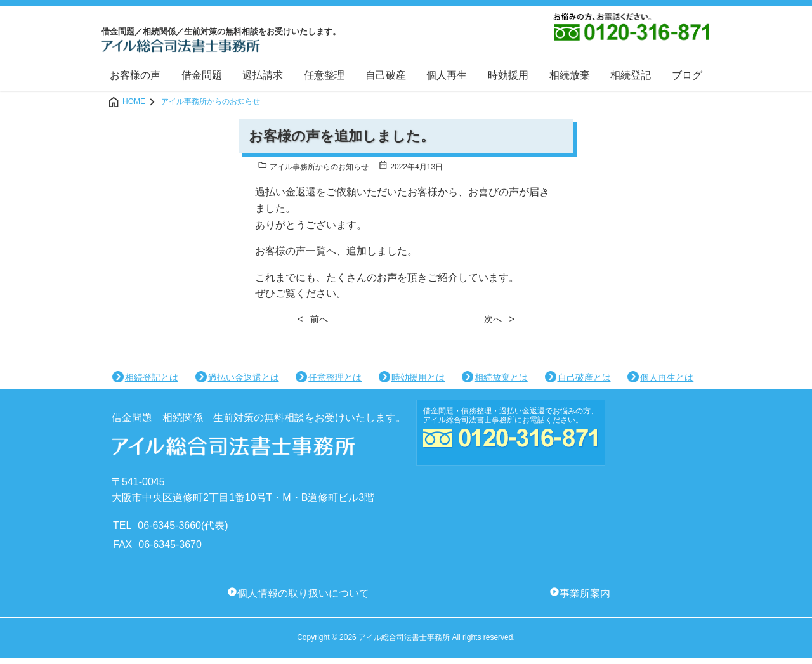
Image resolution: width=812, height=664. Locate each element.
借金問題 (202, 81)
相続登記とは (152, 384)
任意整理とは (335, 384)
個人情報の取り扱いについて (303, 600)
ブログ (687, 81)
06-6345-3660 (169, 532)
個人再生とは (667, 384)
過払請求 (263, 81)
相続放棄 (570, 81)
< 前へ (313, 325)
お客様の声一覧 (291, 258)
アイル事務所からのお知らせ (313, 174)
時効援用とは (418, 384)
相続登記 (631, 81)
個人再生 (447, 81)
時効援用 (508, 81)
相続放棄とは (501, 384)
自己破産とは (584, 384)
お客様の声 (135, 81)
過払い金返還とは (244, 384)
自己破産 (386, 81)
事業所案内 (585, 600)
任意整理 (324, 81)
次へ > (499, 325)
